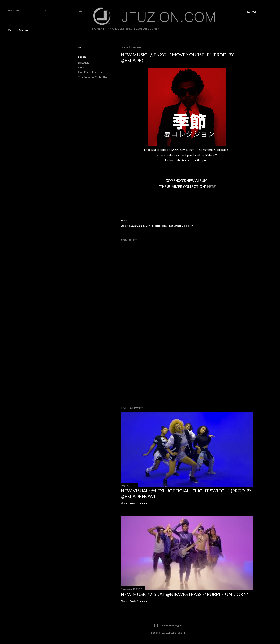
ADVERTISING (123, 29)
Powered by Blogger (168, 626)
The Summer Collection (93, 77)
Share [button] (82, 47)
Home (96, 29)
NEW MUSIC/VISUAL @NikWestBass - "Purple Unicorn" (185, 594)
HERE (212, 187)
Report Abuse (18, 30)
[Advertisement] (187, 369)
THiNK (107, 29)
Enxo (81, 67)
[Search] (252, 12)
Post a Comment (139, 503)
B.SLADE (83, 63)
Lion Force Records (90, 72)
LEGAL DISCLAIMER (147, 29)
